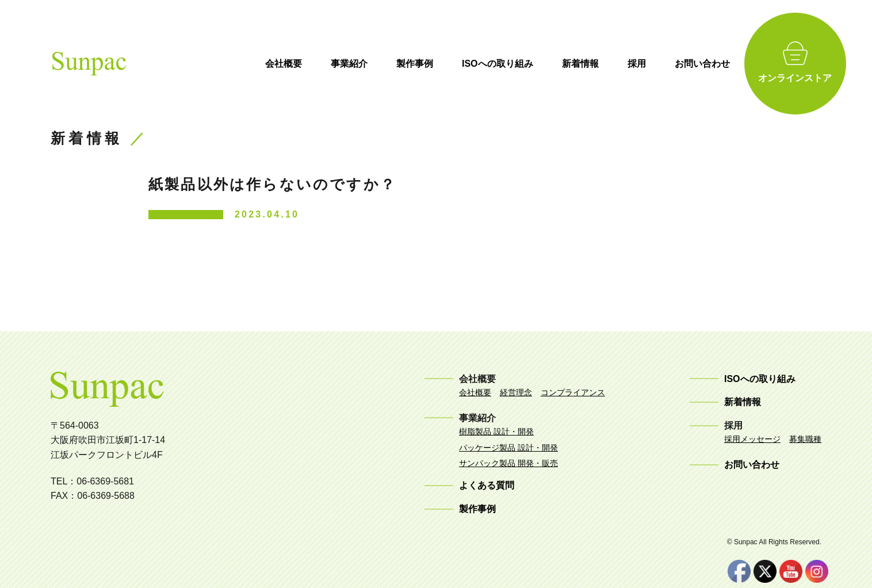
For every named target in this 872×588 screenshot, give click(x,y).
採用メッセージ (752, 439)
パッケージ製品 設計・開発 (508, 448)
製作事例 (432, 64)
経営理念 (516, 392)
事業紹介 (366, 64)
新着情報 (598, 64)
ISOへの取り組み (515, 64)
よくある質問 (487, 485)
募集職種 (805, 439)
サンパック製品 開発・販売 (508, 463)
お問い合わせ (720, 64)
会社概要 (301, 64)
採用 (654, 64)
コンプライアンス (573, 392)
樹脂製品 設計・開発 (496, 432)
